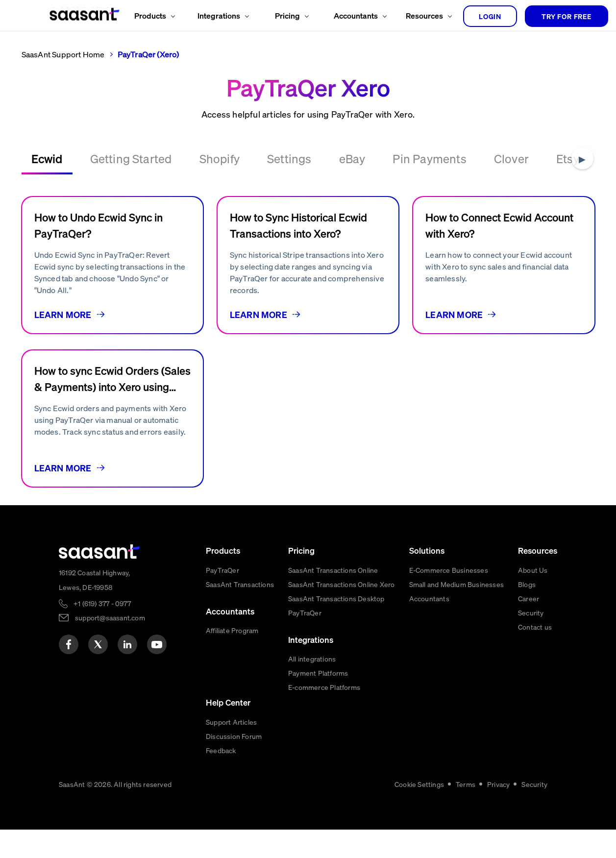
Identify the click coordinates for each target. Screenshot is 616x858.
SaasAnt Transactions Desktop (336, 598)
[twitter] (98, 644)
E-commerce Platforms (324, 687)
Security (531, 613)
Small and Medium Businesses (456, 584)
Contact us (535, 627)
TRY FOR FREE (567, 16)
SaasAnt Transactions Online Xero (341, 584)
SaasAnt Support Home (63, 54)
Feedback (221, 750)
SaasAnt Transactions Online (333, 570)
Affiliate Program (232, 630)
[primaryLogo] (99, 552)
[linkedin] (127, 644)
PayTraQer (222, 570)
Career (529, 598)
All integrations (312, 659)
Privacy (498, 784)
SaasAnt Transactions (240, 584)
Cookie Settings (419, 784)
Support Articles (231, 722)
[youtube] (157, 644)
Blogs (527, 584)
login (490, 16)
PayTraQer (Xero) (148, 54)
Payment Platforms (318, 673)
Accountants (429, 598)
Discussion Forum (234, 736)
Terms (466, 784)
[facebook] (69, 644)
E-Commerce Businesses (449, 570)
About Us (533, 570)
